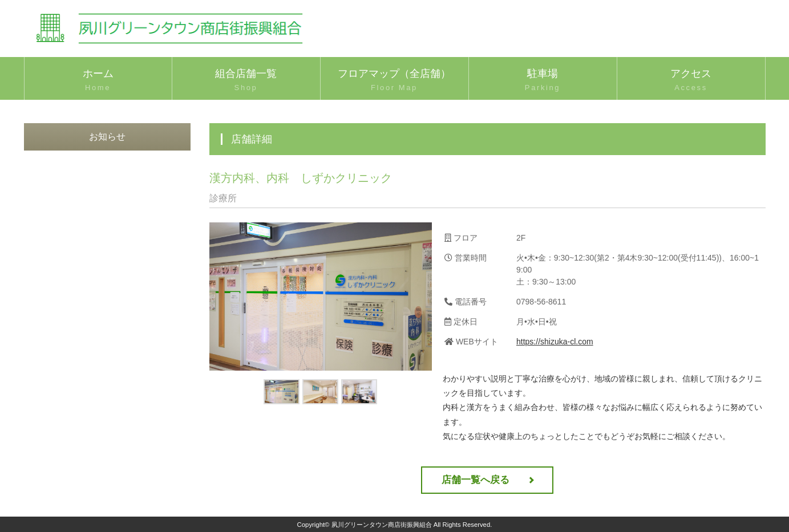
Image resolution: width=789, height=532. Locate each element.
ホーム (98, 81)
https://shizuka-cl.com (555, 342)
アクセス (691, 81)
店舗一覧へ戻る (476, 480)
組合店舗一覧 (246, 81)
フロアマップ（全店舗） (394, 81)
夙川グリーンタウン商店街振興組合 (382, 525)
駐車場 (543, 81)
